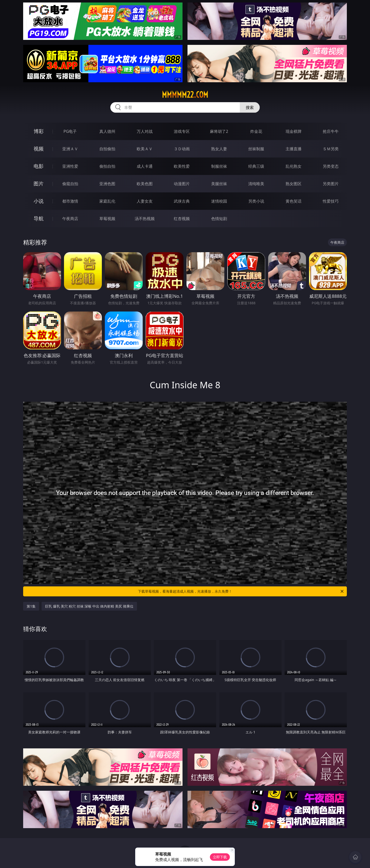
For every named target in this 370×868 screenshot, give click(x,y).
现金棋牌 (294, 131)
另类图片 (331, 184)
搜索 (250, 107)
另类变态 (331, 166)
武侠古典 (182, 201)
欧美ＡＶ (145, 149)
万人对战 (145, 131)
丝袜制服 (256, 149)
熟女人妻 (219, 149)
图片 (39, 184)
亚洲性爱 (70, 166)
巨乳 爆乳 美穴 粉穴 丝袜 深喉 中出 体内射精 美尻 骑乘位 (89, 606)
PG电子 (70, 131)
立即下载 (220, 857)
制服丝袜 (219, 166)
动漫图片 (182, 184)
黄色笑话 (294, 201)
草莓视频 (107, 219)
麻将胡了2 (219, 131)
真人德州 (107, 131)
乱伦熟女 (294, 166)
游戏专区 (182, 131)
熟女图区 (294, 184)
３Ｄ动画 (182, 149)
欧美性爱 (182, 166)
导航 (39, 218)
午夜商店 (70, 219)
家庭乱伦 (107, 201)
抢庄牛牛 (331, 131)
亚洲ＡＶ (70, 149)
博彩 (39, 131)
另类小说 (256, 201)
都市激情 (70, 201)
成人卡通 (145, 166)
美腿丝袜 (219, 184)
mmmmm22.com (185, 95)
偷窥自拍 (70, 184)
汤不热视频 (145, 219)
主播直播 (294, 149)
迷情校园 (219, 201)
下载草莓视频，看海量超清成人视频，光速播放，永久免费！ (241, 591)
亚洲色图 (107, 184)
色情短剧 (219, 219)
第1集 (31, 606)
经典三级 (256, 166)
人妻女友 (145, 201)
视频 (39, 149)
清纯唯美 (256, 184)
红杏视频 (182, 219)
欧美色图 (145, 184)
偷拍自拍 (107, 166)
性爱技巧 (331, 201)
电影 (39, 166)
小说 (39, 201)
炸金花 (256, 131)
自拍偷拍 (107, 149)
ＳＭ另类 (331, 149)
